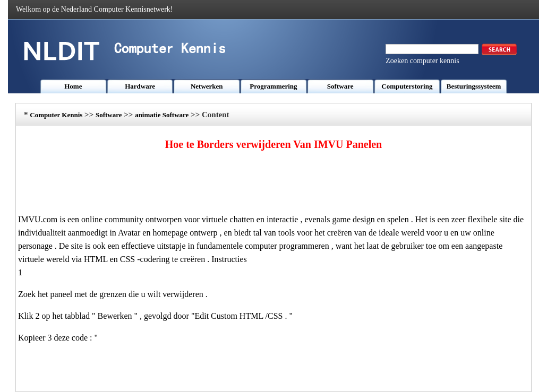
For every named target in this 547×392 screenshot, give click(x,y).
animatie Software (162, 115)
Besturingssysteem (474, 86)
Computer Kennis (56, 115)
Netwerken (207, 86)
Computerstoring (407, 86)
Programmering (273, 86)
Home (73, 86)
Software (340, 86)
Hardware (140, 86)
